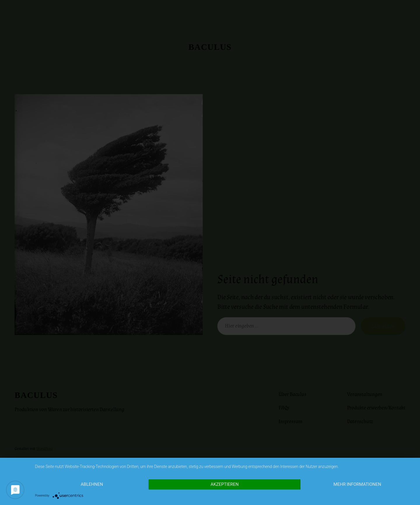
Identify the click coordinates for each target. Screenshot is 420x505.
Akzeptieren (225, 484)
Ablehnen (92, 484)
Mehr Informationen (357, 484)
